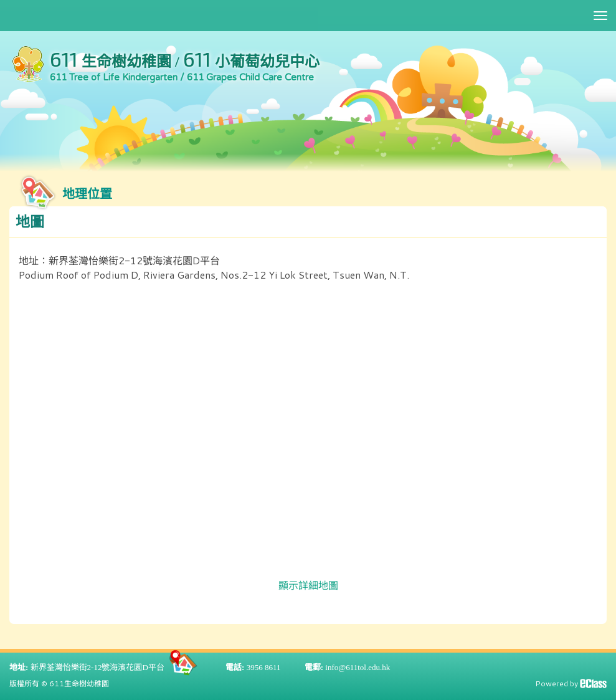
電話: (235, 667)
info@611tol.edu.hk (358, 667)
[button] (308, 222)
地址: (19, 667)
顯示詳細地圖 (308, 585)
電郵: (314, 667)
